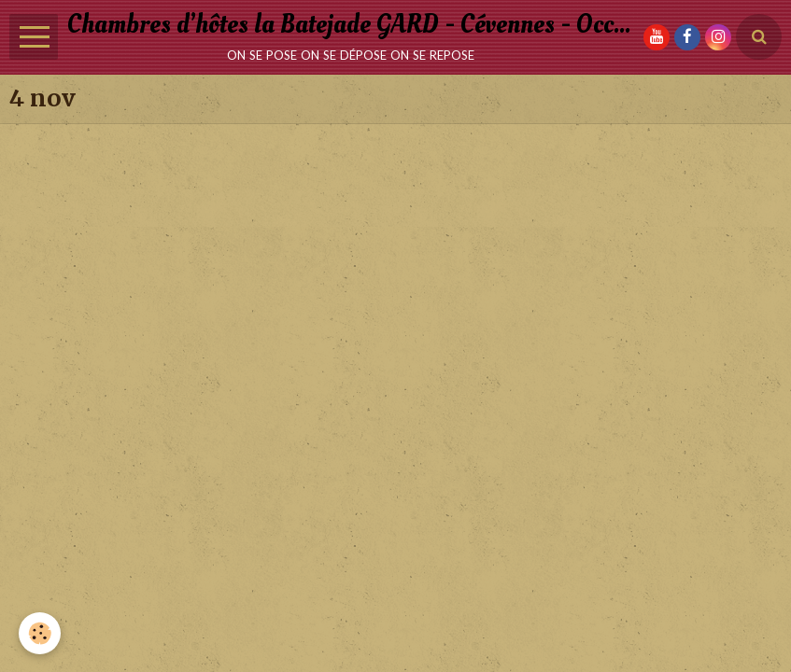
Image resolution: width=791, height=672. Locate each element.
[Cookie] (40, 633)
